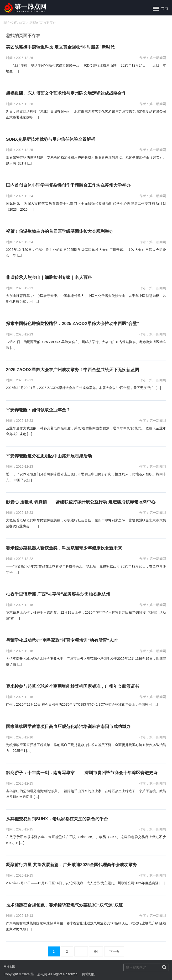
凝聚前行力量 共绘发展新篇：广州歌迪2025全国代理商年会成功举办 (71, 865)
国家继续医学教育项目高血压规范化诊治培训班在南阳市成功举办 (68, 727)
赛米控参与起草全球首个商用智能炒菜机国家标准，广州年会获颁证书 (73, 686)
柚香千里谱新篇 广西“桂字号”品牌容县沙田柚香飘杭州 (58, 594)
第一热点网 (39, 974)
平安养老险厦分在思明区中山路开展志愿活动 (49, 456)
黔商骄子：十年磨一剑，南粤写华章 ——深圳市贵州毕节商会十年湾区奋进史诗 (82, 773)
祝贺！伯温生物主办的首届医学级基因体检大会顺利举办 (60, 231)
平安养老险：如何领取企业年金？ (38, 410)
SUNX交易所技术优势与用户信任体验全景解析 (51, 139)
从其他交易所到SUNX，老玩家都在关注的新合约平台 (57, 819)
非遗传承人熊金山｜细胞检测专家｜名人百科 (49, 278)
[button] (161, 8)
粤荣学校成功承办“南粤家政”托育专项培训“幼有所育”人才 (62, 640)
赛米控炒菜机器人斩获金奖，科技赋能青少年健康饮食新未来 (64, 548)
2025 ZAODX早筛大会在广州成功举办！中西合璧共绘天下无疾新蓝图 (73, 370)
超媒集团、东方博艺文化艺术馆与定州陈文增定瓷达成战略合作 (66, 93)
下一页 (114, 951)
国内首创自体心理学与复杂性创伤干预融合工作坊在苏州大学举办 (68, 185)
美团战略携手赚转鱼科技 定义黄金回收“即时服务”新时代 (60, 47)
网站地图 (9, 966)
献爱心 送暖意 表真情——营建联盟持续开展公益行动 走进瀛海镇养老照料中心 (81, 502)
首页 (22, 23)
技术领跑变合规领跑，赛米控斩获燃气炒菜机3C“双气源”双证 (65, 905)
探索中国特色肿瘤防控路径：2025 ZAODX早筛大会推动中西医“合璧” (73, 324)
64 (96, 951)
